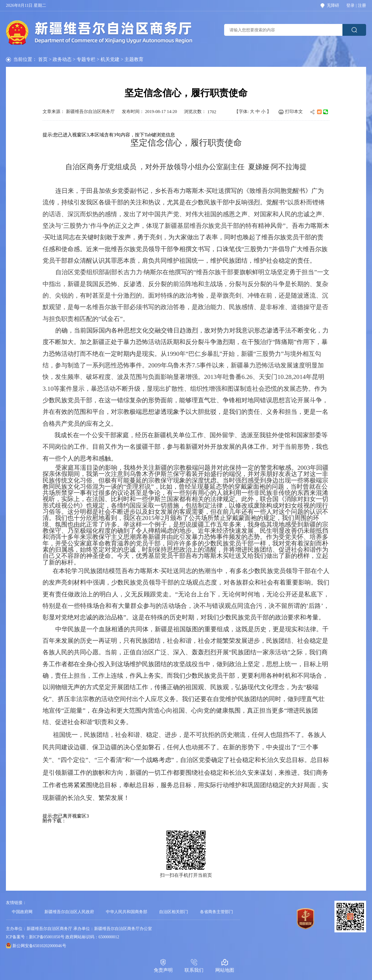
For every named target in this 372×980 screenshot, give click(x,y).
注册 (362, 6)
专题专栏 (86, 59)
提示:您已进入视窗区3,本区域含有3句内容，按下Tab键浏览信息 (109, 135)
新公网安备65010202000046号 (39, 946)
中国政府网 (22, 912)
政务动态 (62, 59)
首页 (43, 59)
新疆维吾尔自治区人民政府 (69, 912)
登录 (350, 6)
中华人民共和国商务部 (127, 912)
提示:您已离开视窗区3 (66, 816)
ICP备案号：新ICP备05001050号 (35, 937)
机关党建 (110, 59)
